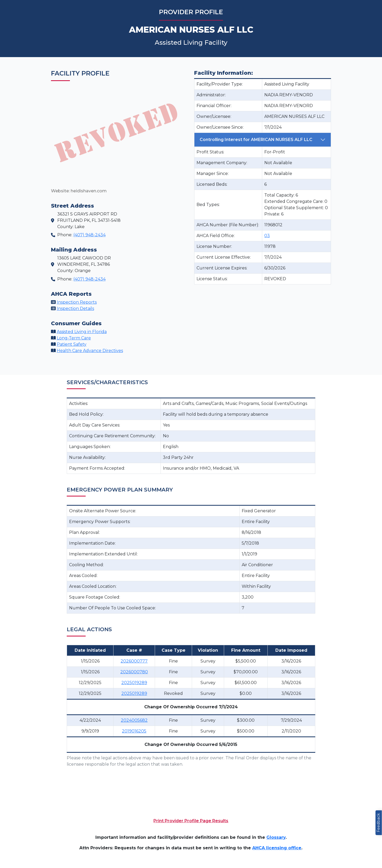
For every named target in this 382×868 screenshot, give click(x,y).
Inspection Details (75, 308)
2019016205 (134, 731)
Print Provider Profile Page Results (191, 821)
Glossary (276, 837)
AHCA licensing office (277, 848)
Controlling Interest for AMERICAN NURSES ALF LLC (256, 140)
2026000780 (134, 672)
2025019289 (134, 683)
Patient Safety (72, 344)
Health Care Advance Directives (90, 351)
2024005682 (134, 720)
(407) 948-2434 (89, 235)
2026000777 (134, 661)
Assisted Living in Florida (82, 332)
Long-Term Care (74, 338)
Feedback (378, 823)
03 (267, 236)
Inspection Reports (77, 302)
